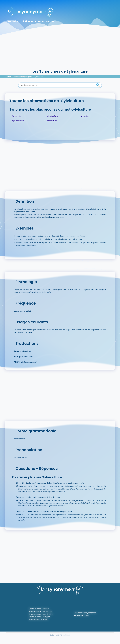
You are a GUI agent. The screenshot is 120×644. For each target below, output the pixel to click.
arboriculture (52, 116)
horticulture (52, 121)
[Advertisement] (60, 51)
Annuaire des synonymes (85, 613)
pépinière (85, 116)
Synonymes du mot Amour (40, 611)
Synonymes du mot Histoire (41, 614)
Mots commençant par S (23, 77)
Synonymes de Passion (39, 609)
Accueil (8, 77)
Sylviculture (39, 77)
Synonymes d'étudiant (38, 619)
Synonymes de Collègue (39, 617)
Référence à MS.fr (82, 615)
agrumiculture (18, 121)
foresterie (16, 116)
